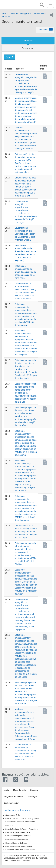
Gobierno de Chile (13, 815)
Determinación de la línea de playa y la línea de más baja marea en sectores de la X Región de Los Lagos (26, 532)
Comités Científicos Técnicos (17, 840)
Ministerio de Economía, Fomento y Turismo (23, 818)
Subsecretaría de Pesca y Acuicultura (20, 822)
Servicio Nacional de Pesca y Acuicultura (21, 829)
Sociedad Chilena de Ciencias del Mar (20, 850)
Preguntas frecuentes (14, 797)
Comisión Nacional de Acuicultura (19, 846)
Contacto (34, 790)
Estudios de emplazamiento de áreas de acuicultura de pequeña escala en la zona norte (26, 272)
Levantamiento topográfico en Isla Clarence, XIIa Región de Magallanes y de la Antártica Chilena (25, 234)
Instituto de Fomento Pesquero (18, 832)
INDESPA (9, 826)
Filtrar (10, 57)
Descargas (32, 797)
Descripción (28, 48)
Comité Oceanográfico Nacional (18, 836)
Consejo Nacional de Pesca (16, 843)
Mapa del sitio (19, 790)
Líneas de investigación (20, 14)
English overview (12, 803)
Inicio (4, 14)
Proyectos (28, 41)
